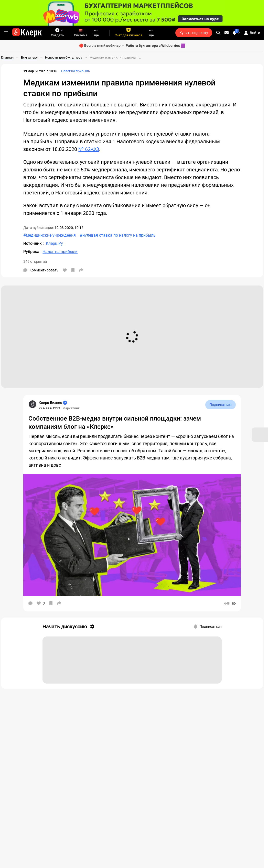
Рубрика (31, 252)
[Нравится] (65, 270)
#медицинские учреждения (50, 235)
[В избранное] (73, 270)
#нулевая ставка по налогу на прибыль (118, 235)
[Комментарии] (41, 270)
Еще (96, 33)
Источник (33, 243)
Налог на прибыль (76, 71)
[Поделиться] (81, 270)
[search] (218, 33)
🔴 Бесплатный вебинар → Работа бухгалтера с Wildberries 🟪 (132, 46)
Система (81, 33)
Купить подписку (194, 33)
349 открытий (35, 261)
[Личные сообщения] (227, 33)
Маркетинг (71, 408)
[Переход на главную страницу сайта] (27, 33)
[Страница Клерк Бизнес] (33, 404)
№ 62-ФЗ (89, 149)
